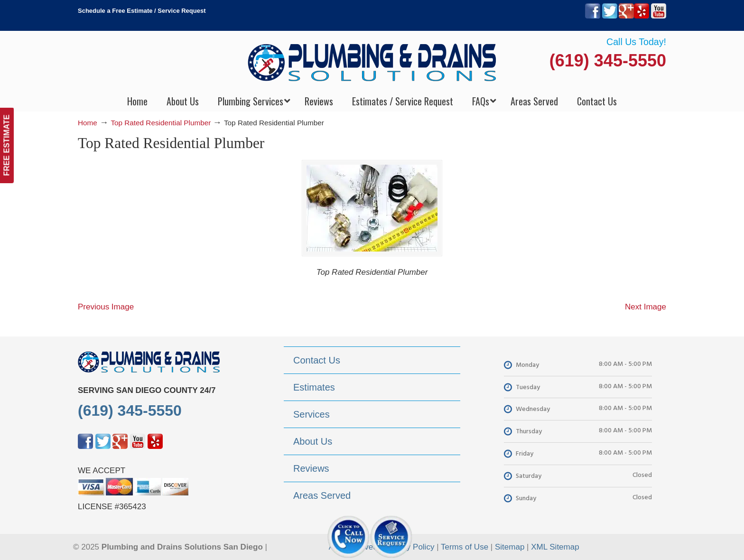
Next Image (646, 307)
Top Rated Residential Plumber (161, 123)
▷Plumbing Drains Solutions (372, 62)
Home (88, 123)
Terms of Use (465, 547)
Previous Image (106, 307)
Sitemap (510, 547)
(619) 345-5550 (608, 61)
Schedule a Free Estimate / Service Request (142, 11)
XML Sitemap (555, 547)
